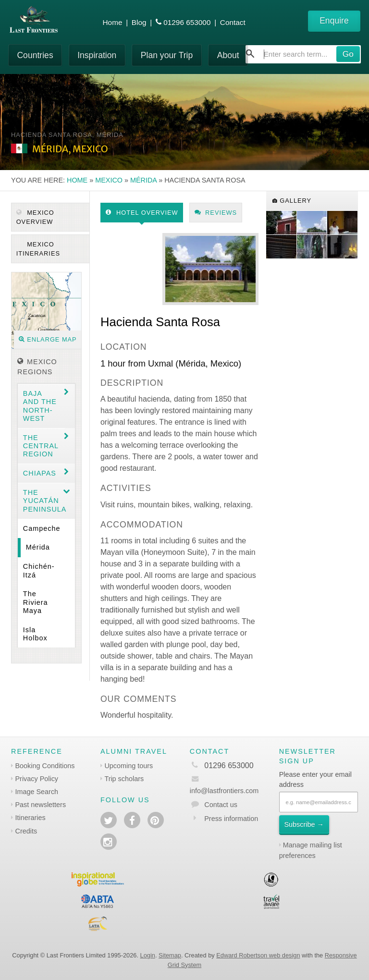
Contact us (221, 805)
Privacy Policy (37, 779)
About (228, 55)
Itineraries (31, 818)
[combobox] (303, 54)
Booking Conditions (45, 766)
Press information (231, 819)
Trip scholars (124, 779)
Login (148, 955)
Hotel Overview (142, 213)
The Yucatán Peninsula (44, 501)
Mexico (109, 180)
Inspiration (97, 55)
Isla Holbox (35, 634)
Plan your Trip (167, 55)
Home (113, 22)
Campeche (42, 528)
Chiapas (40, 473)
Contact (233, 22)
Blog (139, 22)
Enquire (334, 21)
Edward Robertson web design (258, 955)
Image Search (37, 792)
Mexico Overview (35, 217)
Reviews (216, 213)
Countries (35, 55)
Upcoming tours (129, 766)
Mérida (143, 180)
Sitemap (170, 955)
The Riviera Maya (36, 602)
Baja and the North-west (40, 406)
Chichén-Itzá (39, 570)
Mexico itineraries (38, 249)
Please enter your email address (315, 780)
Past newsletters (41, 805)
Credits (26, 831)
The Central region (41, 446)
